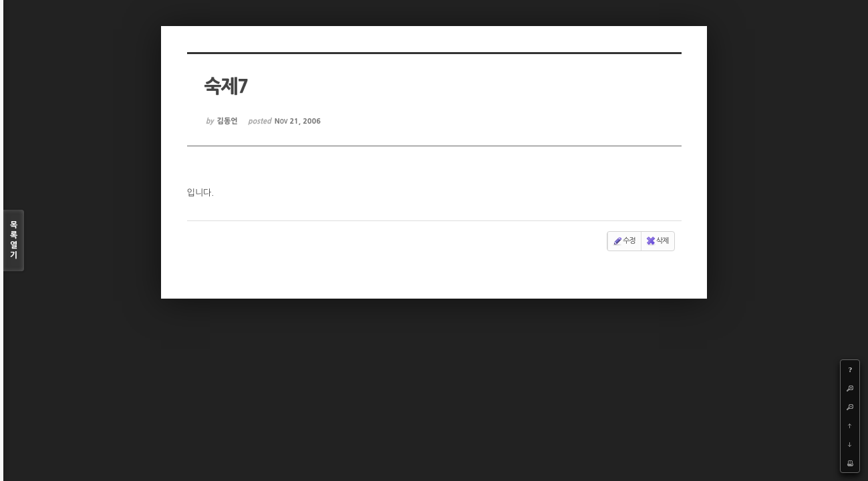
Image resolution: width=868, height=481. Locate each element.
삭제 (657, 241)
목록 (14, 241)
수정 (624, 241)
